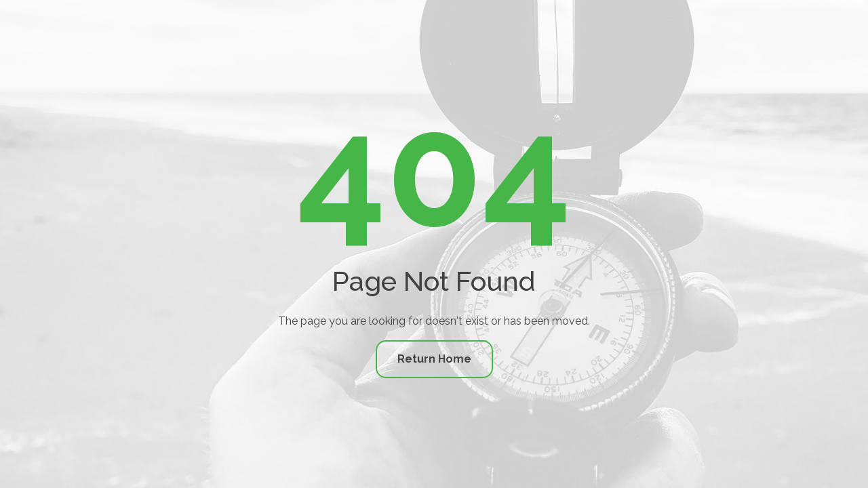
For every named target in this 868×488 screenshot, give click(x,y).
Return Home (434, 359)
